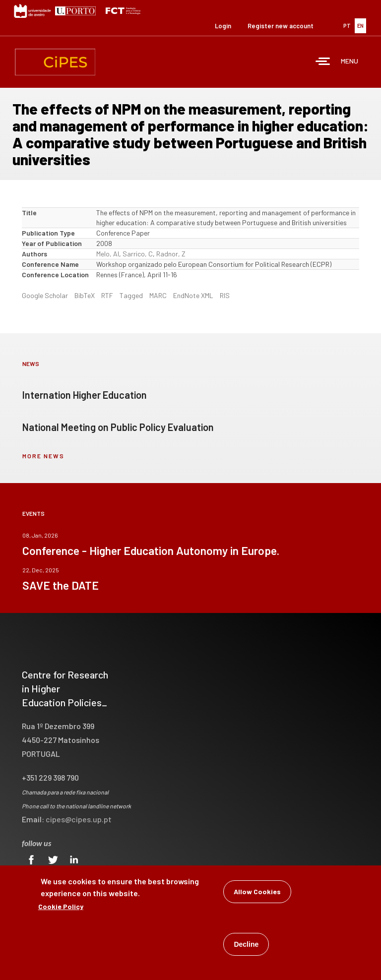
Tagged (131, 295)
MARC (158, 295)
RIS (225, 295)
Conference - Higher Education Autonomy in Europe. (151, 551)
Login (223, 26)
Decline (246, 945)
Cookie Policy (61, 907)
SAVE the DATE (61, 585)
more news (43, 456)
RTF (107, 295)
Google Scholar (45, 295)
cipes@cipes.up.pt (79, 819)
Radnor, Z (171, 254)
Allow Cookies (257, 892)
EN (360, 26)
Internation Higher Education (85, 395)
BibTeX (85, 295)
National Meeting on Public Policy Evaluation (118, 427)
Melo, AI (108, 254)
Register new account (281, 26)
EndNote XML (193, 295)
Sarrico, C (138, 254)
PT (347, 26)
